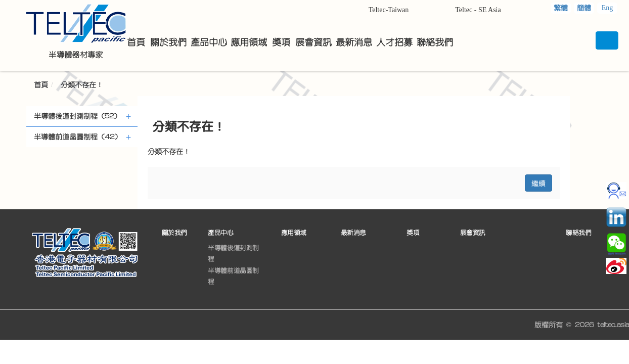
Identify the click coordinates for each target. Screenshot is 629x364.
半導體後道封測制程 (233, 253)
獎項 (413, 233)
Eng (608, 8)
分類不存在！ (82, 85)
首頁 (41, 85)
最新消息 (353, 233)
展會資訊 (473, 233)
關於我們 (174, 233)
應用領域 (294, 233)
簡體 (584, 8)
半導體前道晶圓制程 (233, 276)
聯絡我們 (578, 233)
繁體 (561, 8)
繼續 (538, 183)
